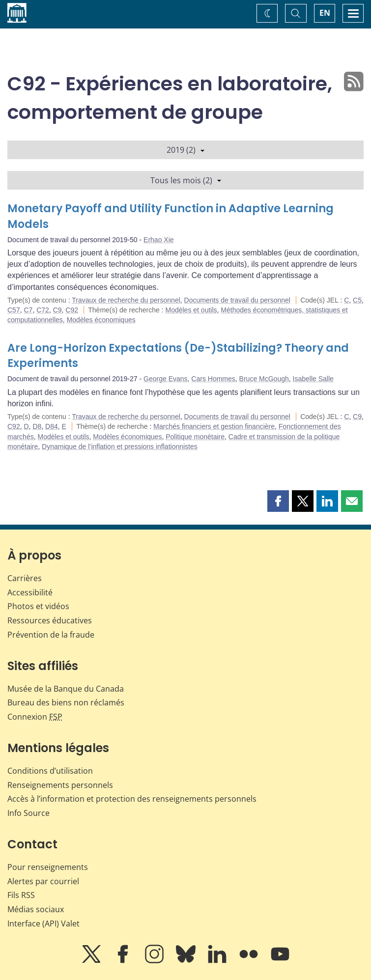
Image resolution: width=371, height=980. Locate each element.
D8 (37, 426)
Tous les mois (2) (186, 180)
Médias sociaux (36, 909)
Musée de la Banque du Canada (66, 689)
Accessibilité (30, 592)
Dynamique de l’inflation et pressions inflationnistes (120, 447)
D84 (52, 426)
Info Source (29, 813)
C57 (14, 310)
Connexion (35, 717)
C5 (357, 300)
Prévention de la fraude (51, 635)
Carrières (25, 578)
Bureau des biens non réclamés (66, 702)
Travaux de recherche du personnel (126, 300)
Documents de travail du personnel (237, 300)
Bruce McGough (264, 379)
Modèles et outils (191, 310)
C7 (28, 310)
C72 (43, 310)
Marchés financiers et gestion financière (214, 426)
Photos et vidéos (38, 606)
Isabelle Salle (313, 379)
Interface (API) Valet (43, 924)
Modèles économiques (101, 320)
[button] (278, 501)
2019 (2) (185, 150)
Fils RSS (21, 895)
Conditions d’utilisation (50, 771)
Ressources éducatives (50, 620)
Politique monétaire (195, 437)
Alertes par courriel (43, 881)
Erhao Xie (158, 240)
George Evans (166, 379)
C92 (72, 310)
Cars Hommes (213, 379)
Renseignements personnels (60, 785)
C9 (57, 310)
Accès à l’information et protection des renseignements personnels (132, 799)
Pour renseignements (48, 867)
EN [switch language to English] (325, 13)
